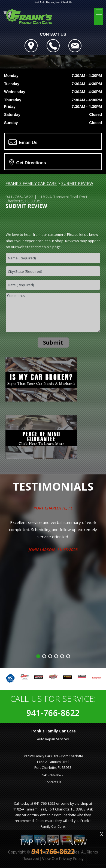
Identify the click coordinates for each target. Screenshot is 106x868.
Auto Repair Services (53, 739)
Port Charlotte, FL (53, 508)
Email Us (23, 142)
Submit (53, 343)
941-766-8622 (19, 197)
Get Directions (28, 162)
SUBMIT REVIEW (77, 183)
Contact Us (53, 782)
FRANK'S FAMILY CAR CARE (31, 183)
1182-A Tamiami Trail (58, 197)
